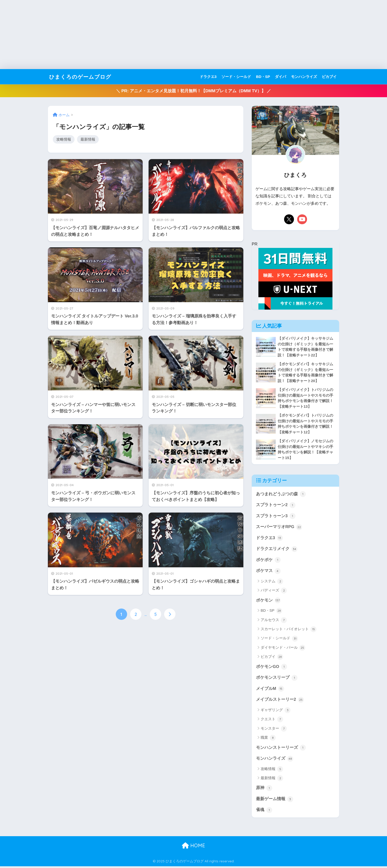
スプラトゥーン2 (276, 506)
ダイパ (281, 77)
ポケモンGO (271, 668)
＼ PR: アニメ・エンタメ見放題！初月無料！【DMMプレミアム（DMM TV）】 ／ (193, 91)
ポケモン (268, 602)
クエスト (272, 721)
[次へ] (170, 614)
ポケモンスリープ (277, 679)
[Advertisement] (148, 35)
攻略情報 (64, 139)
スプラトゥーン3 (276, 517)
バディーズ (274, 592)
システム (272, 582)
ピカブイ (329, 77)
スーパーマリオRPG (279, 528)
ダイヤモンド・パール (283, 649)
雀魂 (264, 812)
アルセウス (274, 621)
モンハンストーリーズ (281, 749)
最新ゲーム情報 (275, 801)
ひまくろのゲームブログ (83, 77)
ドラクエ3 (208, 77)
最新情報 (88, 139)
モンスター (274, 730)
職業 (268, 739)
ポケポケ (268, 561)
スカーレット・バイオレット (289, 630)
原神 (264, 790)
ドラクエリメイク (277, 550)
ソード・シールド (236, 77)
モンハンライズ (304, 77)
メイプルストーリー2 (280, 701)
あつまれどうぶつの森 (281, 495)
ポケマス (268, 572)
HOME (193, 847)
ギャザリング (276, 711)
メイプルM (270, 690)
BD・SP (263, 77)
